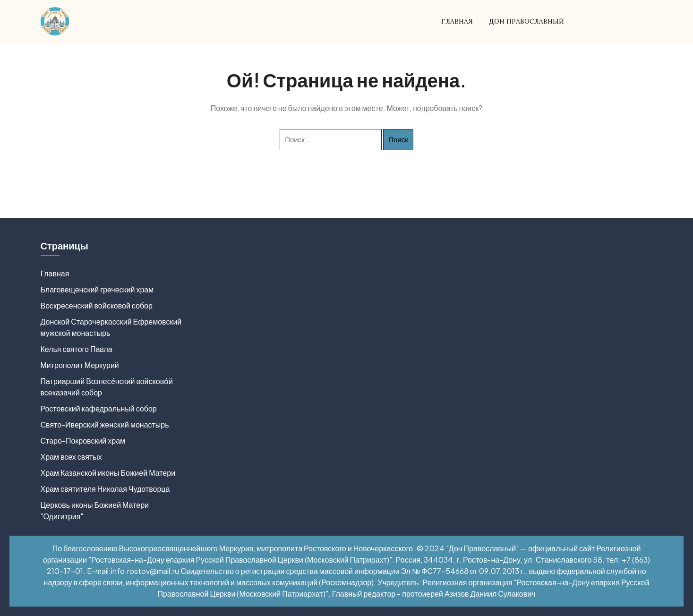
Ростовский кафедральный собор (99, 408)
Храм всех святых (71, 457)
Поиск (398, 139)
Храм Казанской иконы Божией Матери (108, 473)
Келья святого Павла (77, 349)
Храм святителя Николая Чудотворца (105, 489)
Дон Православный (526, 21)
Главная (457, 21)
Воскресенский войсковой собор (97, 305)
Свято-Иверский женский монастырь (105, 424)
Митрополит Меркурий (80, 365)
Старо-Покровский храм (83, 441)
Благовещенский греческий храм (97, 289)
